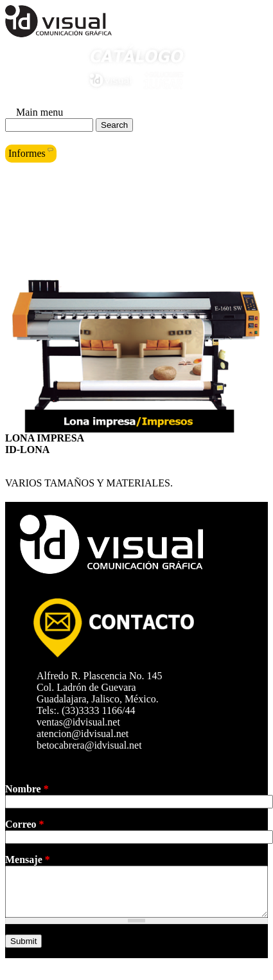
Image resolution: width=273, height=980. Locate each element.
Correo (25, 824)
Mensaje (28, 860)
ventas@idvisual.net (82, 722)
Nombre (27, 789)
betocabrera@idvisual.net (93, 745)
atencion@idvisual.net (86, 734)
